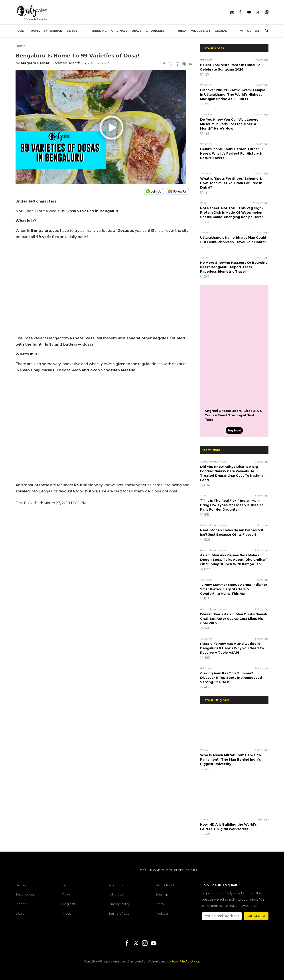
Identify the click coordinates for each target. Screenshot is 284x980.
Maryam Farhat (35, 63)
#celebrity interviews (213, 461)
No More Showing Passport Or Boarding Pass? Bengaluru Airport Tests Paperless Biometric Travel (234, 267)
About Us (116, 885)
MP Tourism (249, 31)
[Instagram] (267, 12)
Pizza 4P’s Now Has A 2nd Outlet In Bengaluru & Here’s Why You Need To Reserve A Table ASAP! (232, 648)
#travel (205, 232)
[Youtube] (249, 12)
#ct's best (206, 60)
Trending (99, 31)
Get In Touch (165, 885)
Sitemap (162, 894)
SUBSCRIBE (256, 916)
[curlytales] (29, 875)
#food (204, 203)
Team (160, 904)
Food (20, 31)
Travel (35, 31)
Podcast (162, 913)
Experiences (25, 894)
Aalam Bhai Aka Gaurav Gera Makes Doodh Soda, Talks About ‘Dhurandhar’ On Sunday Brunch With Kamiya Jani (233, 560)
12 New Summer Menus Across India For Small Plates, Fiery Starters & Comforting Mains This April (234, 589)
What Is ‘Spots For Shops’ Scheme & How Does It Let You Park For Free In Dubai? (231, 183)
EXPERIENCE (53, 31)
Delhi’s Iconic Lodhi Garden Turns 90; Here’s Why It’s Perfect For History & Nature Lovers (232, 153)
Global (221, 31)
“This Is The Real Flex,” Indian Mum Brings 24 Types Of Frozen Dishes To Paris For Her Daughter (232, 505)
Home (20, 46)
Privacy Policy (119, 904)
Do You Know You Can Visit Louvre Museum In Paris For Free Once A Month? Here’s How (229, 124)
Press (66, 913)
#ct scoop (206, 173)
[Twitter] (258, 12)
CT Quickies (155, 31)
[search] (265, 31)
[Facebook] (240, 12)
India (182, 31)
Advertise (116, 894)
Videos (72, 31)
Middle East (200, 31)
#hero (204, 750)
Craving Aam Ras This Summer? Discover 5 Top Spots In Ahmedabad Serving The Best (231, 678)
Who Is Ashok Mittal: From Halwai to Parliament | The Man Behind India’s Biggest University (231, 760)
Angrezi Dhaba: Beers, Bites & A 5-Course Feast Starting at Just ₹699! (234, 415)
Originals (119, 31)
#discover (206, 85)
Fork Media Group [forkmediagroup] (186, 961)
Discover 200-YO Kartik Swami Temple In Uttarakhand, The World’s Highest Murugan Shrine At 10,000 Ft (233, 94)
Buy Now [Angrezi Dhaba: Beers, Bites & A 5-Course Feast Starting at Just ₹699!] (234, 430)
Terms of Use (119, 913)
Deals (137, 31)
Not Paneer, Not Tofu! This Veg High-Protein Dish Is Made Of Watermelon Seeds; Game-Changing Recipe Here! (232, 213)
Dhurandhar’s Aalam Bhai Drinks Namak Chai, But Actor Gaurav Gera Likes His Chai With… (234, 619)
